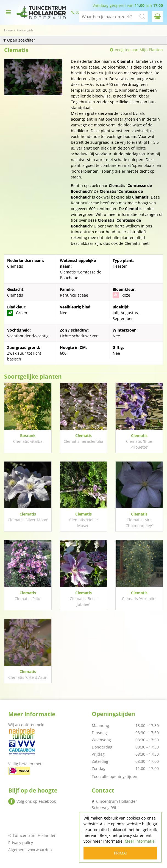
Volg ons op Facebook (36, 801)
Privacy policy (21, 843)
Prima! (120, 853)
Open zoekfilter (19, 40)
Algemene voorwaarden (30, 850)
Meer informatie (140, 841)
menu (8, 12)
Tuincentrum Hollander (115, 801)
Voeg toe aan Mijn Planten (139, 50)
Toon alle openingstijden (115, 776)
